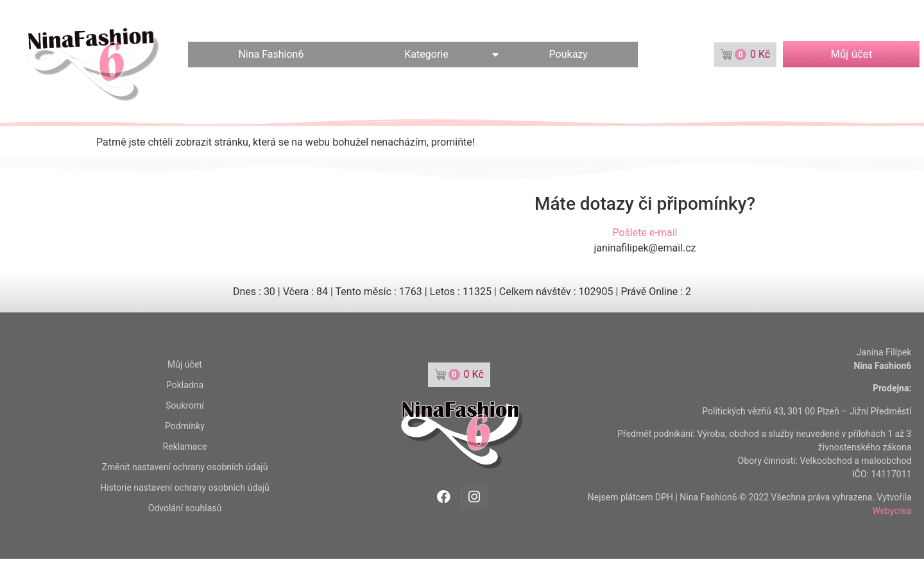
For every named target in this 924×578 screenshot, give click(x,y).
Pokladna (185, 385)
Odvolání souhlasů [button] (185, 508)
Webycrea (892, 511)
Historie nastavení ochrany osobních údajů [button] (185, 488)
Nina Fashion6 (271, 54)
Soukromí (184, 405)
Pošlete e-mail (645, 233)
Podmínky (185, 426)
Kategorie (426, 54)
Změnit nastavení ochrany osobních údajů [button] (185, 467)
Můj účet (185, 364)
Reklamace (185, 446)
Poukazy (569, 54)
